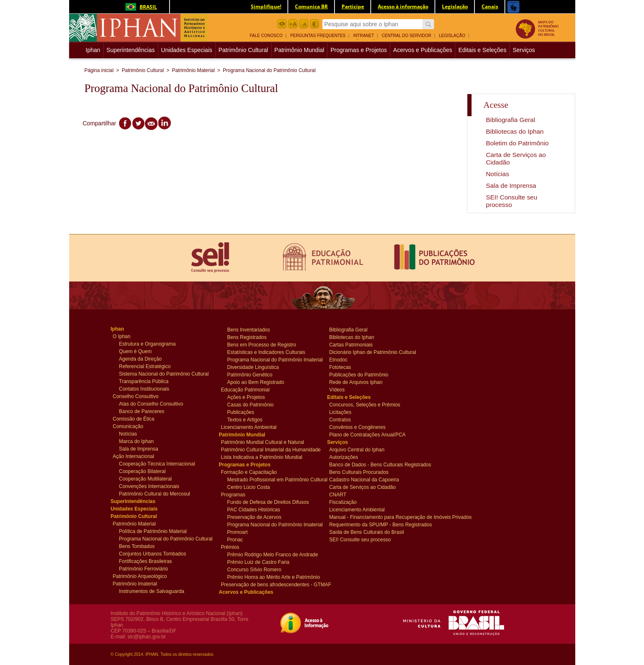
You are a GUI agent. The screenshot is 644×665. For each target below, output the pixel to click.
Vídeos (345, 389)
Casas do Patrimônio (250, 404)
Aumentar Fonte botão (293, 24)
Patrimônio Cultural (243, 50)
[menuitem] (269, 35)
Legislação (452, 36)
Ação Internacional (134, 456)
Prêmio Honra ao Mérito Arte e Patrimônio (271, 577)
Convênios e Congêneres (357, 427)
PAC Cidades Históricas (253, 509)
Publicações (243, 412)
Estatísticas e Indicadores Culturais (266, 352)
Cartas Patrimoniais (351, 344)
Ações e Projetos (246, 397)
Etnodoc (345, 359)
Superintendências (131, 50)
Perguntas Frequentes (318, 36)
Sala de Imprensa (511, 186)
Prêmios (236, 547)
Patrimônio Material (193, 70)
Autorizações (345, 457)
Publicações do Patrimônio (359, 374)
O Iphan (129, 336)
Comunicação (129, 426)
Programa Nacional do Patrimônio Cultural (269, 70)
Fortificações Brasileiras (146, 561)
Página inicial (99, 70)
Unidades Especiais (187, 50)
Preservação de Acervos (254, 517)
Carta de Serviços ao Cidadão (362, 487)
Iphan (94, 50)
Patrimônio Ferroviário (144, 568)
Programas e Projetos (358, 50)
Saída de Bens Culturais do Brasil (366, 532)
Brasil (140, 7)
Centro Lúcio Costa (248, 487)
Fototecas (345, 367)
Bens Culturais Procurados (359, 472)
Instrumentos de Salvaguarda (152, 591)
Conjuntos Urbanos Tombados (153, 553)
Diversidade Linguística (253, 367)
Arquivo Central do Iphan (357, 449)
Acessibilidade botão (282, 24)
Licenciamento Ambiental (248, 427)
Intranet (364, 36)
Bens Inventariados (248, 329)
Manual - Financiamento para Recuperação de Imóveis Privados (377, 517)
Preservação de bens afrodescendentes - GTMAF (268, 584)
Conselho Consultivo (136, 396)
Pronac (243, 539)
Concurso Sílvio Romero (254, 569)
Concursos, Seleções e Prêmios (365, 404)
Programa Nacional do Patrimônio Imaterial (271, 359)
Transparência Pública (144, 381)
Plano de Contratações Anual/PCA (367, 434)
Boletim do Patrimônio (518, 143)
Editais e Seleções (482, 50)
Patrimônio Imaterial (135, 583)
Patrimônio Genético (250, 374)
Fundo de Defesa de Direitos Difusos (268, 502)
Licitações (345, 412)
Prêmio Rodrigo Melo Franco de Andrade (271, 554)
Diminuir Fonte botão (304, 24)
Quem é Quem (136, 351)
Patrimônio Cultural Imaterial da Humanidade (268, 449)
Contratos (345, 419)
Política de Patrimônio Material (153, 531)
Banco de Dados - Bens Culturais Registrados (377, 464)
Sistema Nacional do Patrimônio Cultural (163, 374)
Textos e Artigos (245, 419)
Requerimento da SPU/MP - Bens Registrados (377, 524)
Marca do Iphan (136, 441)
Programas (236, 494)
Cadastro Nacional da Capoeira (364, 479)
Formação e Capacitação (249, 472)
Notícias (498, 174)
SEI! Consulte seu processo (512, 201)
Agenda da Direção (141, 359)
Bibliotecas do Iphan (515, 131)
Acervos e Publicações (423, 50)
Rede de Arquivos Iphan (356, 382)
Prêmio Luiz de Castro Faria (258, 562)
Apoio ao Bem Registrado (256, 382)
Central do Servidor (406, 36)
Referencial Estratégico (145, 366)
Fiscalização (345, 502)
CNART (345, 494)
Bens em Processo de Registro (261, 344)
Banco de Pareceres (142, 411)
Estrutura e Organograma (147, 344)
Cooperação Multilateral (146, 478)
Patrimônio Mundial (300, 50)
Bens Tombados (137, 546)
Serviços (524, 50)
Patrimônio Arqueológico (140, 576)
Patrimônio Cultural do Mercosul (155, 493)
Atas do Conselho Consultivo (151, 403)
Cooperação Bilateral (142, 471)
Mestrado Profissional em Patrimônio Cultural (271, 479)
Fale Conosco (266, 36)
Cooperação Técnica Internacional (157, 463)
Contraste (315, 24)
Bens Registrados (247, 337)
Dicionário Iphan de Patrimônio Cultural (373, 352)
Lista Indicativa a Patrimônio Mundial (261, 457)
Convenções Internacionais (149, 486)
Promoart (243, 532)
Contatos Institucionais (144, 389)
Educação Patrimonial (245, 389)
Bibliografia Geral (511, 120)
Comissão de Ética (134, 418)
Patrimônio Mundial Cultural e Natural (262, 442)
